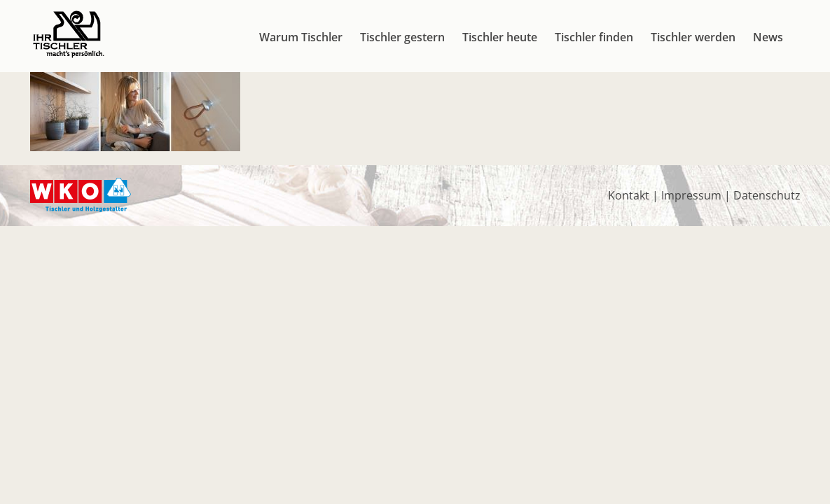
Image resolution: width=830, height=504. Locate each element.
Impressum (691, 195)
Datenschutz (767, 195)
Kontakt (629, 195)
